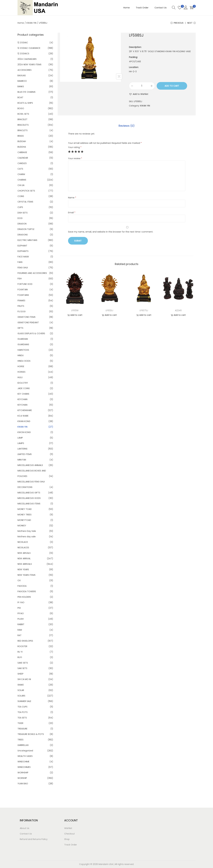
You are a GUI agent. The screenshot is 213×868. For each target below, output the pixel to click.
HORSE (21, 366)
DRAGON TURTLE (26, 229)
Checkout (70, 834)
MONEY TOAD (25, 509)
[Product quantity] (142, 86)
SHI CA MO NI (24, 679)
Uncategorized (25, 751)
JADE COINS (24, 388)
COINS (21, 196)
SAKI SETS (22, 668)
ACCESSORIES (25, 70)
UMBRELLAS (23, 745)
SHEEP (20, 674)
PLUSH (21, 619)
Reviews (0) (127, 126)
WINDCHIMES (24, 767)
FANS (20, 262)
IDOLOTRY (23, 383)
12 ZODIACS (23, 54)
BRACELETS (23, 125)
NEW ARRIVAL (24, 558)
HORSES (21, 372)
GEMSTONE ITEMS (26, 317)
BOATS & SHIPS (25, 103)
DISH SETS (23, 213)
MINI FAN (22, 460)
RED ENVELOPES (25, 641)
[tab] (127, 126)
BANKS (21, 86)
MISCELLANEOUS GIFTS (29, 493)
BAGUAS (22, 75)
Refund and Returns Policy (34, 839)
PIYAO (21, 613)
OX (19, 580)
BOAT (20, 97)
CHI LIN (21, 185)
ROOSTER (22, 646)
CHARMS (22, 180)
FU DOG (22, 311)
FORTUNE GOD (25, 284)
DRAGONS (23, 235)
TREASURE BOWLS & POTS (31, 734)
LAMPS (21, 443)
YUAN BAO (23, 784)
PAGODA (22, 586)
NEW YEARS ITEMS (26, 575)
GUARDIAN (23, 339)
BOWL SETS (23, 114)
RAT (19, 635)
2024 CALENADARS (27, 59)
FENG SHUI (23, 268)
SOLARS (21, 696)
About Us (25, 828)
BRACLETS (23, 130)
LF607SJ (144, 310)
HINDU (21, 355)
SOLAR (21, 690)
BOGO (21, 108)
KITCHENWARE (25, 410)
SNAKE (21, 685)
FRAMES (21, 301)
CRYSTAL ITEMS (25, 202)
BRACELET (22, 119)
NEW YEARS (23, 569)
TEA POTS (23, 712)
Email (72, 213)
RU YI (20, 652)
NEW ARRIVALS (25, 564)
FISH (20, 279)
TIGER (20, 723)
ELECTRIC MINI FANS (27, 240)
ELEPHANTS (23, 251)
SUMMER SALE (24, 701)
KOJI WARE (23, 416)
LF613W (75, 310)
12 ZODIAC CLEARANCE (29, 48)
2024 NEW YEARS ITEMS (29, 64)
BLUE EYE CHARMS (26, 92)
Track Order (71, 845)
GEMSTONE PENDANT (28, 322)
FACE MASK (23, 257)
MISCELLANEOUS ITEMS (29, 504)
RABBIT (21, 624)
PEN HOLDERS (24, 597)
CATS (20, 169)
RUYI (20, 657)
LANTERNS (22, 449)
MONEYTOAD (24, 520)
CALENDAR (23, 158)
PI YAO (21, 602)
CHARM (21, 174)
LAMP (20, 438)
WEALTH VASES (25, 756)
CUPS (20, 207)
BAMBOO (22, 81)
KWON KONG (24, 432)
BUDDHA (22, 147)
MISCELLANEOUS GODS (29, 498)
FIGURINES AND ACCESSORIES (32, 273)
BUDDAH (22, 141)
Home (21, 23)
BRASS (21, 136)
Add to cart (172, 86)
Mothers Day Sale (27, 531)
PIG (19, 608)
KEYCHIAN (22, 405)
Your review (75, 158)
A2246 (178, 310)
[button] (139, 94)
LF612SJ (109, 310)
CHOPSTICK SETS (26, 191)
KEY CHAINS (23, 394)
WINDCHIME (23, 762)
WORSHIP (22, 778)
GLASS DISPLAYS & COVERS (31, 333)
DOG (20, 218)
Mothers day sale (27, 537)
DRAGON (22, 224)
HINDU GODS (24, 361)
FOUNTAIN (23, 290)
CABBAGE (22, 152)
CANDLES (22, 163)
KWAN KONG (24, 421)
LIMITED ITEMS (25, 454)
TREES (20, 740)
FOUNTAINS (23, 295)
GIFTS (20, 328)
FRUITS (21, 306)
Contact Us (26, 834)
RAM (20, 630)
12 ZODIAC (23, 43)
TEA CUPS (22, 707)
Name (72, 198)
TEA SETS (22, 718)
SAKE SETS (23, 663)
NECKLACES (23, 548)
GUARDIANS (23, 344)
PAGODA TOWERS (27, 591)
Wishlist (68, 828)
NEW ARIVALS (24, 553)
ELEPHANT (22, 246)
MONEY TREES (25, 515)
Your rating (75, 147)
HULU (20, 377)
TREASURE (22, 729)
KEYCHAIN (22, 399)
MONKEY (22, 526)
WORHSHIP (23, 773)
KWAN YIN (31, 23)
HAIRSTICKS (23, 350)
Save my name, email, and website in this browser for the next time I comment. (111, 232)
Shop (67, 839)
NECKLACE (23, 542)
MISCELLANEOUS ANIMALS (30, 465)
